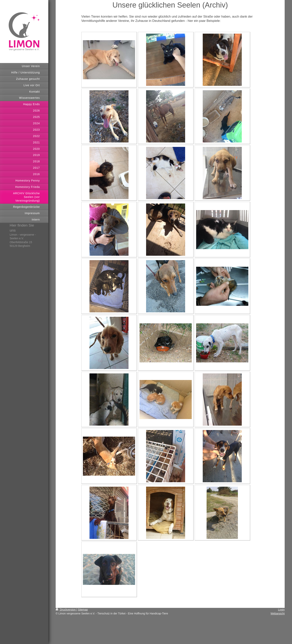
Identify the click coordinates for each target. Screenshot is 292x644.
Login (281, 610)
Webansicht (278, 613)
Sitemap (83, 610)
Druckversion (66, 610)
